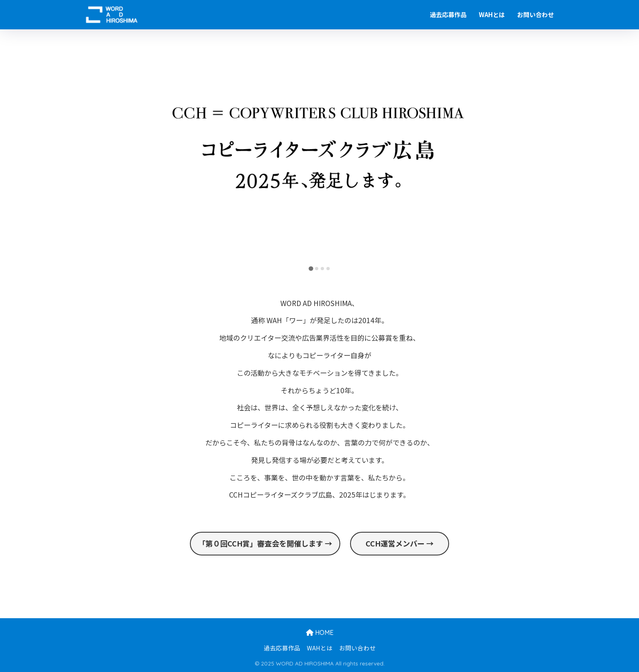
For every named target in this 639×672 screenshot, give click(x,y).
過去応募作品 (448, 14)
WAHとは (492, 14)
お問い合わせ (535, 14)
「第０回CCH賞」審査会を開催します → (265, 543)
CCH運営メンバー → (400, 543)
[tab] (311, 269)
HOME (320, 632)
